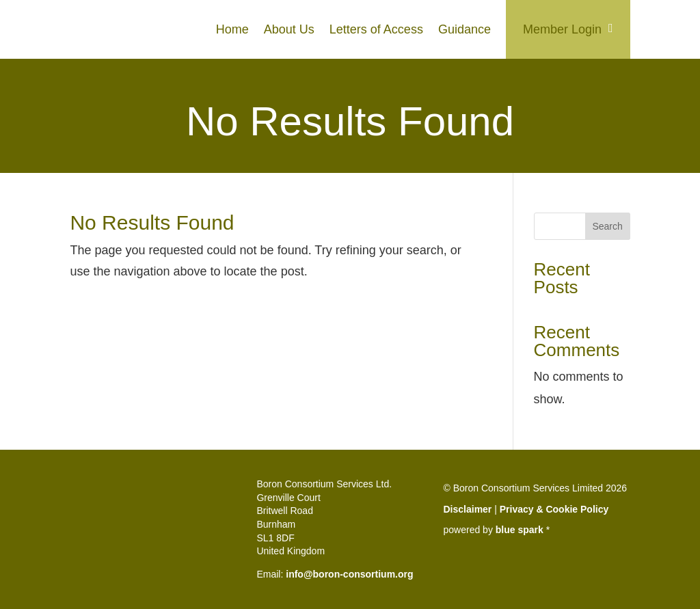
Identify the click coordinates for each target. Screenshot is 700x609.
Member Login (562, 29)
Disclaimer (468, 509)
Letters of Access (376, 29)
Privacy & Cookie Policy (554, 509)
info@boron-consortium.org (349, 574)
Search (607, 226)
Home (232, 29)
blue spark (520, 530)
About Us (289, 29)
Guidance (465, 29)
